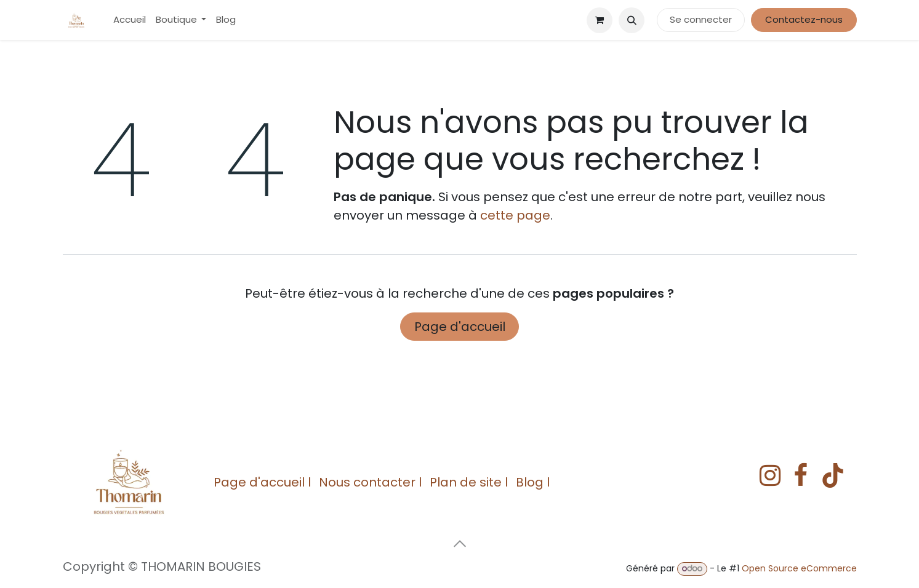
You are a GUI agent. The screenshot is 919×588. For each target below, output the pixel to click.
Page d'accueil (460, 327)
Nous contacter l (370, 482)
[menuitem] (130, 20)
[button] (632, 20)
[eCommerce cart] (600, 20)
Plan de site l (469, 482)
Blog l (533, 482)
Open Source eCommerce (799, 568)
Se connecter (701, 19)
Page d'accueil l (262, 482)
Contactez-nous (804, 19)
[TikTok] (833, 475)
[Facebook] (801, 475)
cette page (515, 215)
